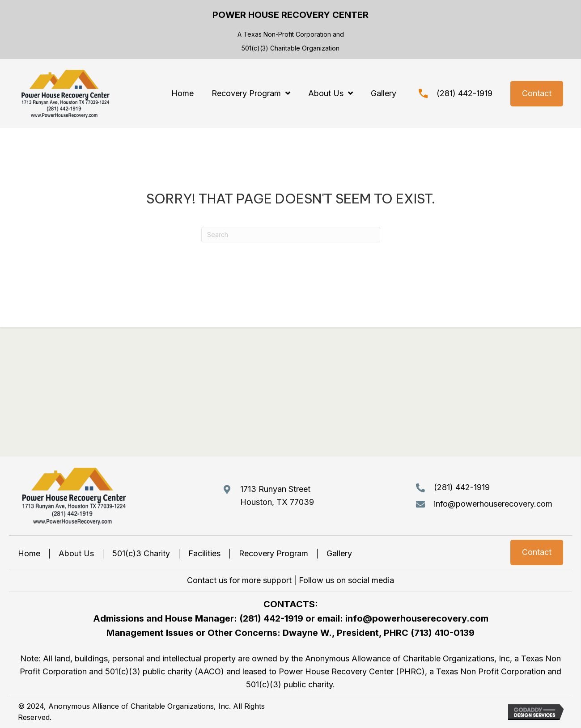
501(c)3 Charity (141, 553)
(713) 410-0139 (443, 633)
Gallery (339, 553)
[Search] (291, 235)
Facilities (204, 553)
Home (29, 553)
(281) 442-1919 (464, 93)
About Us (76, 553)
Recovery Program (274, 553)
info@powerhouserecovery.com (493, 504)
